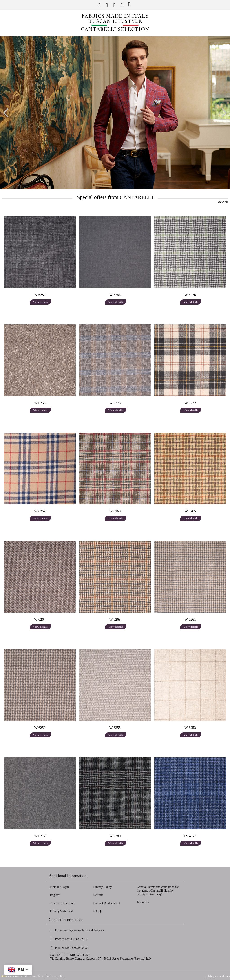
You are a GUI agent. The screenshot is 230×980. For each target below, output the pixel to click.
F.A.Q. (97, 911)
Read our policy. (55, 976)
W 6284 (115, 295)
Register (55, 895)
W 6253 (190, 728)
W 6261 (190, 619)
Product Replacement (107, 903)
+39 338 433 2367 (76, 939)
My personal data (219, 976)
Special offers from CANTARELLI (115, 197)
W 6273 (115, 403)
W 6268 (115, 511)
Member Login (59, 887)
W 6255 (115, 728)
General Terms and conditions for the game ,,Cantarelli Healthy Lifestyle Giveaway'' (158, 891)
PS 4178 (190, 836)
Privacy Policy (102, 887)
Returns (98, 895)
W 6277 (40, 836)
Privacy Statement (61, 911)
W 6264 (40, 619)
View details (41, 302)
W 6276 (190, 295)
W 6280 (115, 836)
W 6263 (115, 619)
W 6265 (190, 511)
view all (223, 202)
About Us (143, 902)
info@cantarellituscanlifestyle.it (84, 930)
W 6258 (40, 403)
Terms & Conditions (63, 903)
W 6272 (190, 403)
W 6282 (40, 295)
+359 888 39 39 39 (77, 948)
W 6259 (40, 728)
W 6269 (40, 511)
